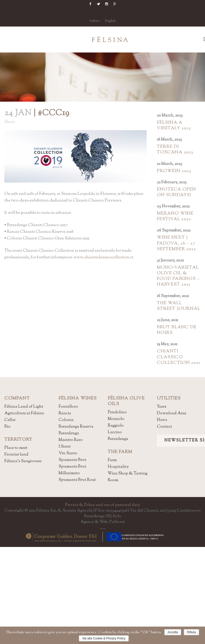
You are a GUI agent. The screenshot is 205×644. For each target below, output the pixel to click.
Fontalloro (68, 407)
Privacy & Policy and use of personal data (102, 505)
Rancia (65, 413)
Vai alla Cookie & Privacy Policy (104, 638)
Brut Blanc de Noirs (177, 330)
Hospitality (118, 467)
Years (162, 407)
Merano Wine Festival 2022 (175, 216)
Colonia (66, 420)
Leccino (115, 432)
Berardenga (69, 433)
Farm (112, 460)
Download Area (172, 413)
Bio (7, 427)
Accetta (173, 632)
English (110, 21)
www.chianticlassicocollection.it (103, 257)
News (162, 420)
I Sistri (65, 447)
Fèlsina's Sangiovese (23, 461)
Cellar (10, 420)
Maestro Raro (71, 440)
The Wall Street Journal (179, 306)
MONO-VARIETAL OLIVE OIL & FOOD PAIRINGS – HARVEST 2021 (178, 276)
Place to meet (16, 448)
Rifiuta (191, 632)
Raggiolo (116, 426)
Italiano (95, 21)
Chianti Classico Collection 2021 (179, 357)
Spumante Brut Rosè (77, 480)
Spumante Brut (72, 460)
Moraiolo (116, 419)
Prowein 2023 (174, 171)
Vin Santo (68, 453)
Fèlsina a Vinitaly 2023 (174, 125)
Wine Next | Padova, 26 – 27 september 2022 (176, 243)
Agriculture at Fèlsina (24, 413)
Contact (164, 427)
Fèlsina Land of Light (24, 407)
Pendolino (117, 412)
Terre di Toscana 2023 (175, 150)
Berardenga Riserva (76, 427)
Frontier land (16, 455)
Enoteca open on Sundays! (176, 192)
